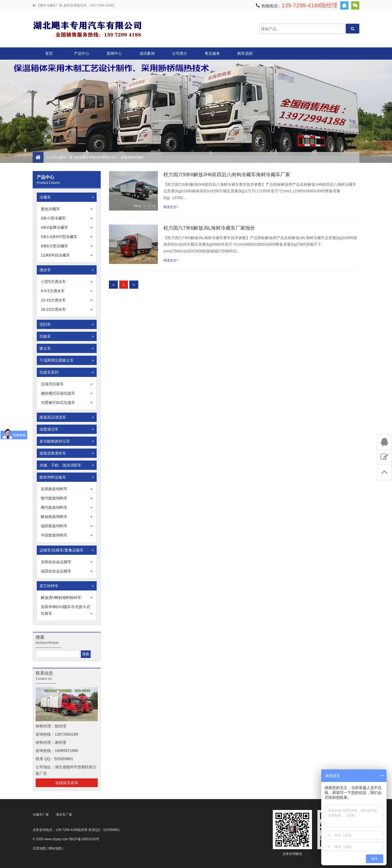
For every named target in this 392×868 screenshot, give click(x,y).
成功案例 (147, 53)
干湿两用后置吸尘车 (67, 360)
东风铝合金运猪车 (67, 562)
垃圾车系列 (67, 372)
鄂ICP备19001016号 (84, 839)
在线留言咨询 (67, 783)
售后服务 (212, 53)
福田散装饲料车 (67, 526)
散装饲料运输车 (67, 477)
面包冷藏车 (67, 209)
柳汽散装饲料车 (67, 507)
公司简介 (180, 53)
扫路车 (67, 336)
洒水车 (67, 270)
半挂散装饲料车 (67, 535)
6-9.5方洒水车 (67, 291)
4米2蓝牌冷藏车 (67, 227)
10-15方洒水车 (67, 300)
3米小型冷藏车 (67, 218)
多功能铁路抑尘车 (67, 441)
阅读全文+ (171, 207)
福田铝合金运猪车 (67, 571)
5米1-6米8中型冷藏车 (67, 237)
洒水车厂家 (64, 815)
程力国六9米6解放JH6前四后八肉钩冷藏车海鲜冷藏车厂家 (227, 175)
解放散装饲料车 (67, 517)
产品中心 (82, 55)
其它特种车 (67, 586)
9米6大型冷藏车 (67, 246)
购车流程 (245, 53)
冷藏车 (67, 197)
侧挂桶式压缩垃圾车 (67, 393)
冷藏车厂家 (41, 815)
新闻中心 (114, 53)
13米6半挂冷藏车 (67, 255)
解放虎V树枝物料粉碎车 (67, 598)
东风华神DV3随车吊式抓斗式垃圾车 (67, 611)
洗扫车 (67, 324)
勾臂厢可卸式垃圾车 (67, 403)
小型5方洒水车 (67, 282)
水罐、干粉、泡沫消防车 (67, 465)
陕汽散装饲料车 (67, 498)
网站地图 (55, 848)
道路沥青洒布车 (67, 453)
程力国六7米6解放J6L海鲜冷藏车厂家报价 (209, 228)
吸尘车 (67, 348)
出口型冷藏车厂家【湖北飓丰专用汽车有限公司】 (87, 29)
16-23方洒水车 (67, 309)
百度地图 (39, 848)
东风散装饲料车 (67, 489)
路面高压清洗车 (67, 417)
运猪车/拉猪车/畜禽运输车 (67, 550)
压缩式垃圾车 (67, 384)
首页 (49, 53)
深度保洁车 (67, 429)
